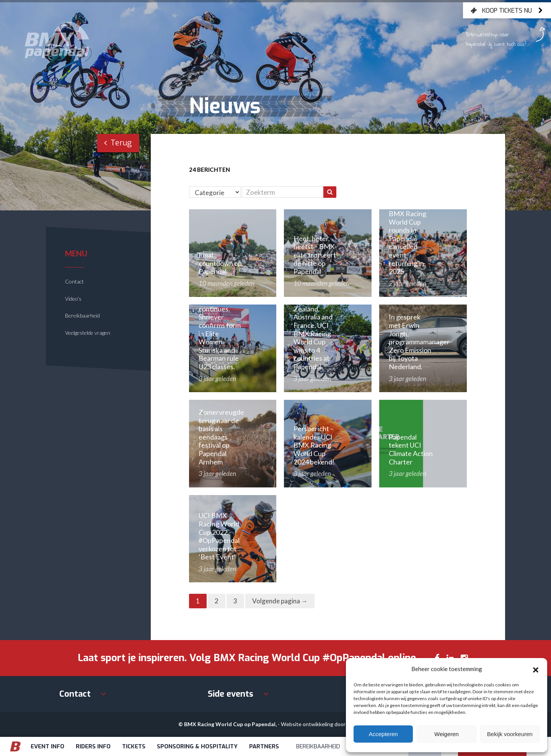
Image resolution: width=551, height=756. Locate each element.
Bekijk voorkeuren (510, 734)
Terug (118, 143)
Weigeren (447, 734)
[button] (536, 669)
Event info (47, 746)
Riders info (93, 746)
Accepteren (383, 734)
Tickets (134, 746)
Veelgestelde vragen (88, 333)
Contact (74, 281)
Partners (264, 746)
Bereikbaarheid (82, 315)
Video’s (73, 299)
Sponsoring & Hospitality (197, 746)
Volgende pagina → (280, 601)
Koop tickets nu (507, 10)
